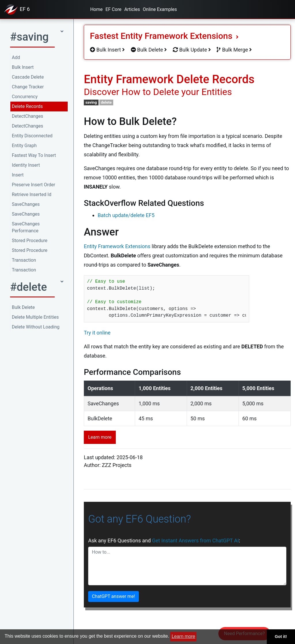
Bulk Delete (23, 307)
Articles (132, 9)
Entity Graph (24, 146)
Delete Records (27, 106)
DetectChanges (28, 116)
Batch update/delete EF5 (126, 215)
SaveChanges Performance (26, 227)
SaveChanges (26, 204)
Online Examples (160, 9)
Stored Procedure (30, 241)
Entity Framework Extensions (117, 246)
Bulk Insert (23, 67)
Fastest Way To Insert (34, 155)
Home (96, 9)
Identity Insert (26, 165)
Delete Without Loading (36, 327)
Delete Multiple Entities (35, 317)
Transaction (24, 260)
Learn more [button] (184, 636)
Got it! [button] (281, 637)
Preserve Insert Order (33, 185)
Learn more (100, 437)
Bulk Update (192, 50)
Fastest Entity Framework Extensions (164, 36)
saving (91, 102)
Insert (18, 175)
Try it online (97, 333)
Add (16, 57)
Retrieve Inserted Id (32, 194)
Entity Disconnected (32, 136)
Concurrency (25, 97)
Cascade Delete (28, 77)
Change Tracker (28, 87)
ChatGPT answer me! (114, 596)
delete (106, 102)
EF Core (113, 9)
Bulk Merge (234, 50)
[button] (37, 39)
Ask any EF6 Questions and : (164, 541)
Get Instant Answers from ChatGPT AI (195, 541)
